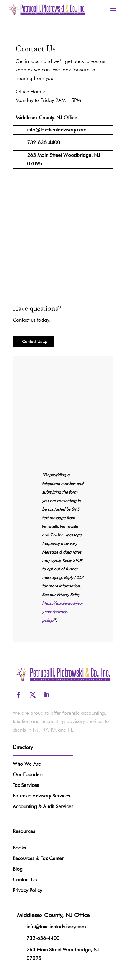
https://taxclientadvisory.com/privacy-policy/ (63, 612)
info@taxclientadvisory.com (57, 130)
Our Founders (28, 774)
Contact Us (32, 341)
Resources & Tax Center (38, 858)
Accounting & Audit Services (43, 806)
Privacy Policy (27, 890)
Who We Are (27, 764)
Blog (18, 869)
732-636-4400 (44, 142)
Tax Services (26, 785)
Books (19, 848)
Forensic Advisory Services (41, 796)
